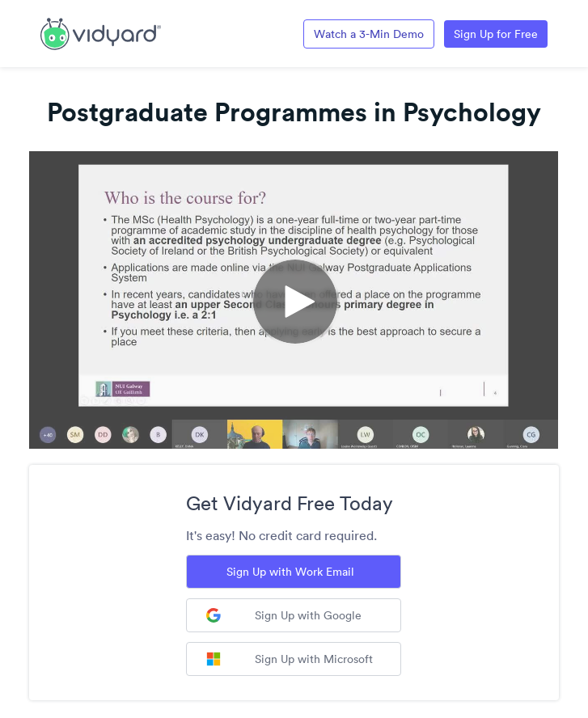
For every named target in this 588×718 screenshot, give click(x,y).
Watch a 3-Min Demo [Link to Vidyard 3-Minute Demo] (369, 34)
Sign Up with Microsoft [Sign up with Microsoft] (290, 659)
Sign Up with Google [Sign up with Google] (284, 615)
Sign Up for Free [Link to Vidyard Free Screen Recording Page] (496, 34)
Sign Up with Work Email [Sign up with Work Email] (290, 572)
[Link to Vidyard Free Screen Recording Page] (101, 32)
